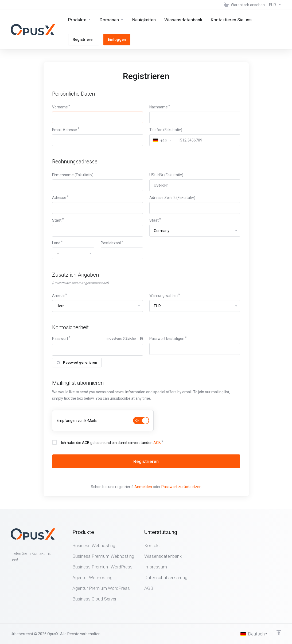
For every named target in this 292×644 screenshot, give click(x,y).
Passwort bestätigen (167, 339)
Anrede (58, 296)
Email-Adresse (65, 130)
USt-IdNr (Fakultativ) (166, 175)
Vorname (60, 107)
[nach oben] (279, 633)
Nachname (159, 107)
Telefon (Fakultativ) (166, 130)
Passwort (60, 339)
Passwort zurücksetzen (181, 487)
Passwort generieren (77, 362)
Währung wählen (163, 296)
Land (56, 243)
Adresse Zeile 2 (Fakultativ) (172, 198)
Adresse (59, 198)
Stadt (57, 220)
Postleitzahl (111, 243)
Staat (154, 220)
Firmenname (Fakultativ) (73, 175)
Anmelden (143, 487)
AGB (157, 443)
